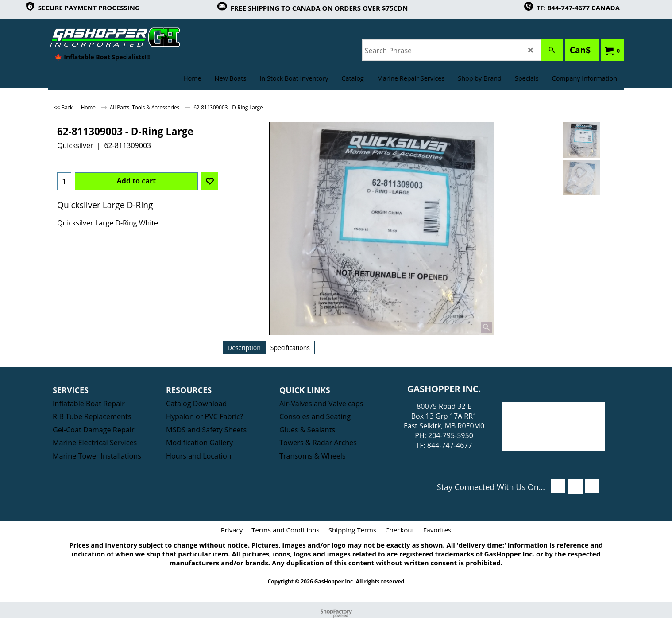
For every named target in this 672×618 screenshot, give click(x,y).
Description (244, 348)
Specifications (290, 348)
